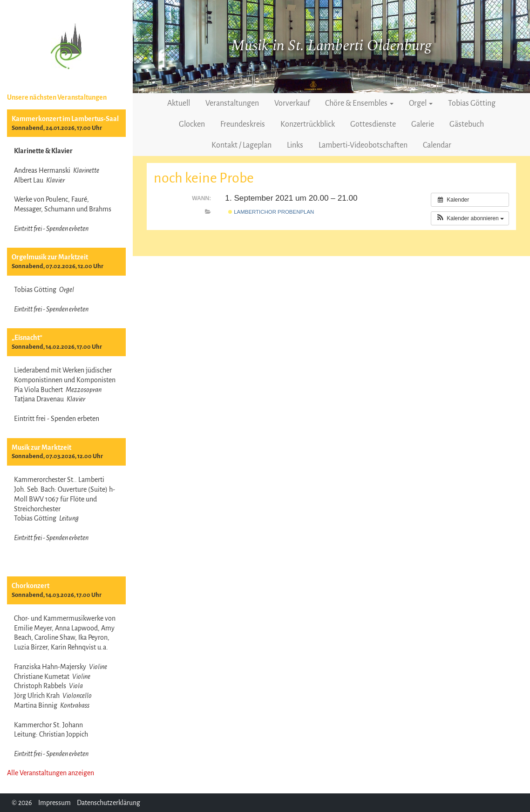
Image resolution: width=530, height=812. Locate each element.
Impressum (54, 803)
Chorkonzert (31, 586)
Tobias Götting (472, 103)
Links (295, 145)
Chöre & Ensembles (359, 103)
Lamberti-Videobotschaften (363, 145)
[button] (470, 218)
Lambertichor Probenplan (271, 212)
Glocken (192, 124)
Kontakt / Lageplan (241, 145)
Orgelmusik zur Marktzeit (50, 257)
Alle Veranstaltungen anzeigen (51, 773)
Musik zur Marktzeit (41, 447)
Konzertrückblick (308, 124)
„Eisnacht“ (27, 338)
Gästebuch (467, 124)
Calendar (437, 145)
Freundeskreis (243, 124)
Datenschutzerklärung (109, 803)
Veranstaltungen (232, 103)
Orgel (421, 103)
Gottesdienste (373, 124)
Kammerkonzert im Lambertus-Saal (65, 119)
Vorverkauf (292, 103)
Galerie (423, 124)
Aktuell (179, 103)
